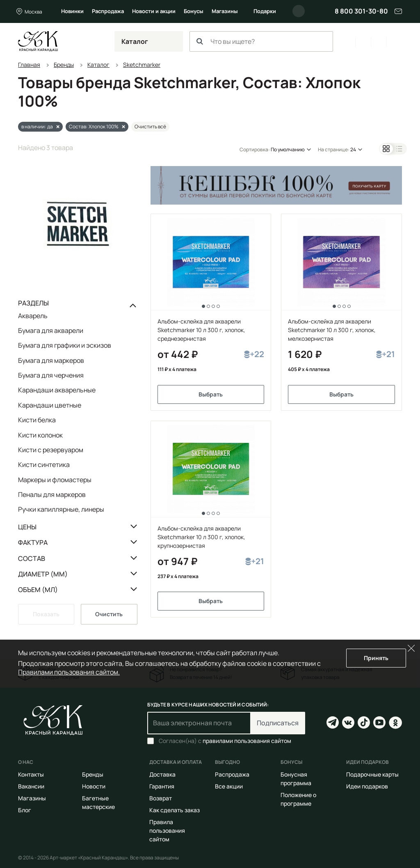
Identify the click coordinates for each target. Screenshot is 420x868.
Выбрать (211, 394)
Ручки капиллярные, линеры (61, 509)
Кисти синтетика (44, 465)
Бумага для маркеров (51, 360)
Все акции (229, 786)
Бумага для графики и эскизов (65, 345)
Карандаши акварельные (57, 390)
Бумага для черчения (51, 375)
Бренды (93, 774)
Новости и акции (154, 11)
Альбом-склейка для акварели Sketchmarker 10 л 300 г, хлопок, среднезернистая (201, 330)
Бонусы (194, 11)
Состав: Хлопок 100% (94, 126)
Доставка (162, 774)
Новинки (72, 11)
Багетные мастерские (98, 802)
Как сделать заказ (175, 810)
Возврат (161, 798)
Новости (94, 786)
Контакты (31, 774)
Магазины (225, 11)
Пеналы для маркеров (52, 494)
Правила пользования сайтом (167, 830)
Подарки (265, 11)
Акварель (33, 316)
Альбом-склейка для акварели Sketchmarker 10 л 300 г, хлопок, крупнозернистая (201, 537)
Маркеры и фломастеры (55, 480)
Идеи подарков (367, 786)
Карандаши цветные (50, 405)
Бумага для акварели (51, 330)
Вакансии (31, 786)
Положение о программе (298, 799)
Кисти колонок (40, 435)
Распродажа (108, 11)
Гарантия (162, 786)
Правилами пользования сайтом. (69, 672)
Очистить (109, 614)
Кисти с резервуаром (51, 450)
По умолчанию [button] (288, 149)
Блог (25, 810)
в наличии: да (37, 126)
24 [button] (353, 149)
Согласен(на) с (225, 741)
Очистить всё (150, 126)
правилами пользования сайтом (247, 741)
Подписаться (278, 723)
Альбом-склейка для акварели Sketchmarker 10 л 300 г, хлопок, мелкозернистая (332, 330)
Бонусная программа (296, 779)
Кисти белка (37, 420)
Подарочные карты (372, 774)
